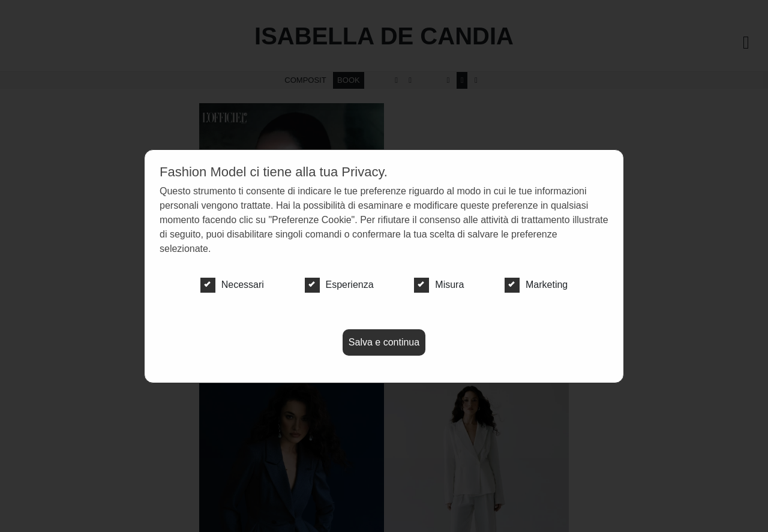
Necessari (232, 285)
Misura (439, 285)
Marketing (536, 285)
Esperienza (339, 285)
